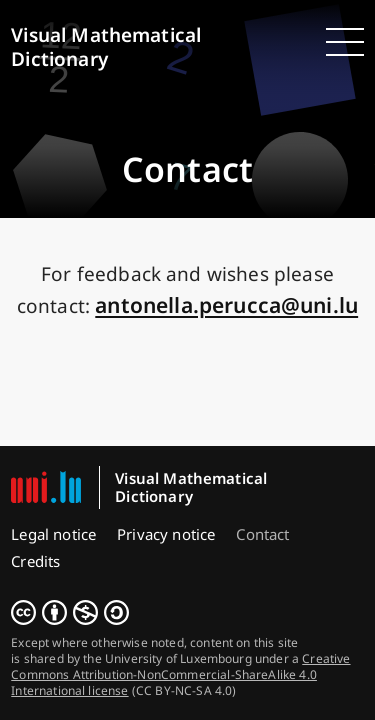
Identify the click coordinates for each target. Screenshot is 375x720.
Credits (35, 561)
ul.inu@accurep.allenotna (226, 305)
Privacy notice (166, 534)
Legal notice (53, 534)
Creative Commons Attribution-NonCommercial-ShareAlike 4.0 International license (180, 674)
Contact (262, 534)
